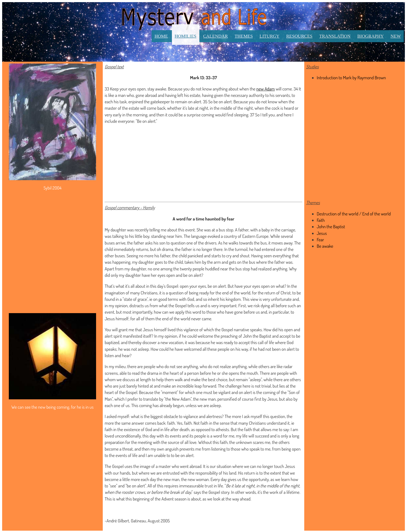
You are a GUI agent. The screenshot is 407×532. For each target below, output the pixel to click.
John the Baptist (257, 336)
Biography (371, 36)
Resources (299, 36)
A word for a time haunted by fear (204, 219)
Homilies (186, 36)
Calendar (216, 36)
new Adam (266, 89)
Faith (321, 220)
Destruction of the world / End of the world (354, 214)
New (396, 36)
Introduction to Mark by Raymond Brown (351, 78)
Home (161, 36)
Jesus (148, 330)
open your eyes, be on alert (203, 286)
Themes (244, 36)
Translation (335, 36)
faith (171, 423)
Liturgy (270, 36)
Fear (320, 240)
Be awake (325, 246)
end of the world (236, 293)
